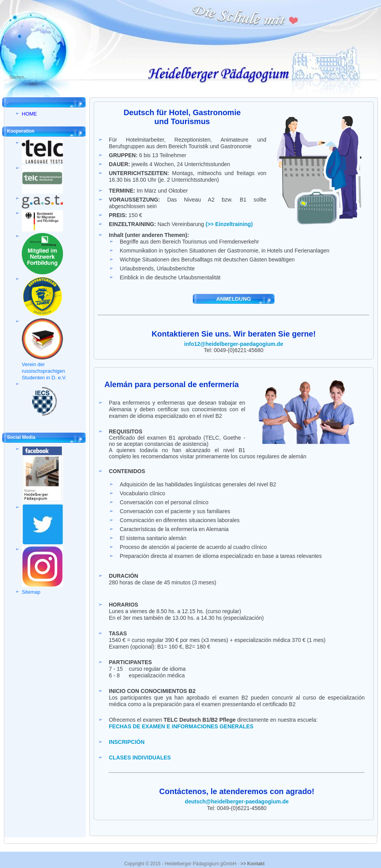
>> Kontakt (252, 864)
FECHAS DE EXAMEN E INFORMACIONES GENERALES (181, 726)
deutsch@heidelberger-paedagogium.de (237, 801)
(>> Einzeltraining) (229, 224)
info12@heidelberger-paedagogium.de (234, 344)
